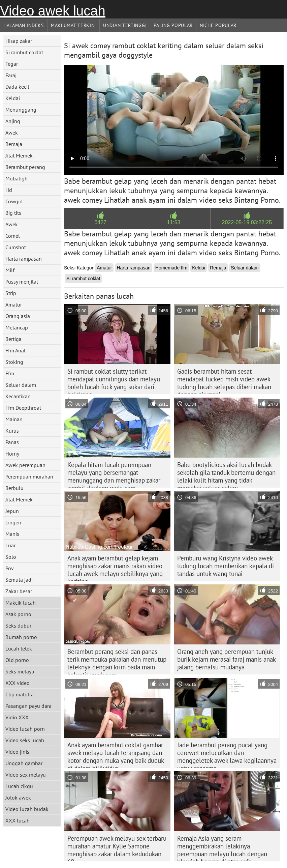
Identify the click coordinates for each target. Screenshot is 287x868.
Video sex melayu (26, 775)
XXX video (18, 683)
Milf (10, 270)
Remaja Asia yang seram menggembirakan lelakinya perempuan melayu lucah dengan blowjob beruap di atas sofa (222, 848)
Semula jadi (19, 580)
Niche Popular (218, 25)
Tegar (12, 64)
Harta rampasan (24, 259)
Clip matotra (20, 694)
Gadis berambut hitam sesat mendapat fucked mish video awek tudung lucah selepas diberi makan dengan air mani (224, 381)
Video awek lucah (53, 11)
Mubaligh (17, 178)
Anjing (13, 121)
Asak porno (18, 614)
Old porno (17, 660)
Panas (12, 442)
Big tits (13, 213)
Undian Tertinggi (125, 25)
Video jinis (17, 752)
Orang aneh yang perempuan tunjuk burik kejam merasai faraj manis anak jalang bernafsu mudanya (227, 659)
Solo (11, 557)
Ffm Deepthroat (23, 408)
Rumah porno (21, 637)
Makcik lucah (21, 603)
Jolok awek (18, 798)
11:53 (173, 222)
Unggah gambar (24, 763)
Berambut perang (25, 167)
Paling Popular (173, 25)
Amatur (14, 305)
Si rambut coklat (24, 52)
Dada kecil (17, 87)
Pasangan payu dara (28, 706)
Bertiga (13, 339)
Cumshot (16, 247)
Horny (12, 454)
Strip (11, 293)
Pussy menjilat (22, 282)
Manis (12, 534)
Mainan (14, 419)
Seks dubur (18, 626)
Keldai (13, 98)
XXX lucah (18, 820)
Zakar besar (19, 591)
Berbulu (14, 488)
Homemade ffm (171, 268)
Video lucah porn (25, 729)
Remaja (14, 144)
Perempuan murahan (29, 476)
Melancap (17, 327)
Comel (13, 236)
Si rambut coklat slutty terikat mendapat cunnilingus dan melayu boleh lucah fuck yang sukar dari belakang (114, 381)
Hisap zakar (19, 41)
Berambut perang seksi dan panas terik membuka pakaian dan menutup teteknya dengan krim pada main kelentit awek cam (117, 661)
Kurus (12, 431)
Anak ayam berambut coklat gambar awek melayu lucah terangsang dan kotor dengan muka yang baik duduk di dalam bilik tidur (116, 754)
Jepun (12, 511)
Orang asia (18, 316)
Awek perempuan (25, 465)
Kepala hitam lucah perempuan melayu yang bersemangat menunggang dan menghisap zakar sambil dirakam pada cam (114, 474)
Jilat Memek (19, 155)
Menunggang (21, 110)
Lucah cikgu (19, 786)
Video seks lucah (25, 740)
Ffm (10, 373)
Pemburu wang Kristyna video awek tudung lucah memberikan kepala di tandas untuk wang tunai (226, 566)
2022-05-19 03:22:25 (247, 222)
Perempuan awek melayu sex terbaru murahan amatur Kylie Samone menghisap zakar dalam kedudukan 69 (117, 848)
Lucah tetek (19, 648)
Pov (10, 568)
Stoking (14, 362)
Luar (10, 545)
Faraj (11, 75)
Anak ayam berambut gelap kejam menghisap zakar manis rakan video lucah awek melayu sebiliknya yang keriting (115, 568)
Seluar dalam (21, 385)
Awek (12, 133)
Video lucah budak (27, 809)
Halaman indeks (24, 25)
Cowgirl (14, 201)
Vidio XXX (17, 717)
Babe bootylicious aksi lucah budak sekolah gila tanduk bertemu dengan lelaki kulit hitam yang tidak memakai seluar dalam (226, 474)
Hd (9, 190)
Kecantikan (18, 396)
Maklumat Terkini (73, 25)
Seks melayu (20, 671)
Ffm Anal (15, 350)
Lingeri (13, 522)
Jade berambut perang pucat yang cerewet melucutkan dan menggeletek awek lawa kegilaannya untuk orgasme (227, 754)
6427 (100, 222)
